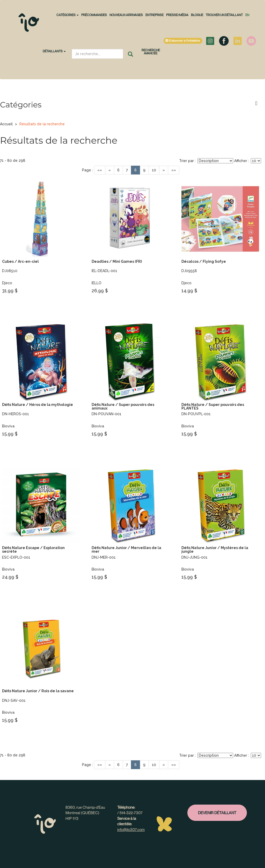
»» (174, 170)
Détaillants (54, 51)
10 (154, 170)
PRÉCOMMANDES (94, 15)
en (247, 15)
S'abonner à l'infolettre (183, 41)
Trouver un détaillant (224, 15)
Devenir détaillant (217, 813)
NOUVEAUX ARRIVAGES (126, 15)
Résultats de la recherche (42, 124)
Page (87, 170)
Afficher (241, 161)
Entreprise (154, 15)
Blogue (197, 15)
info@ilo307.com (131, 829)
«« (100, 170)
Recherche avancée (151, 52)
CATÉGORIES (68, 15)
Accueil (6, 124)
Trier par (186, 161)
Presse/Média (177, 15)
